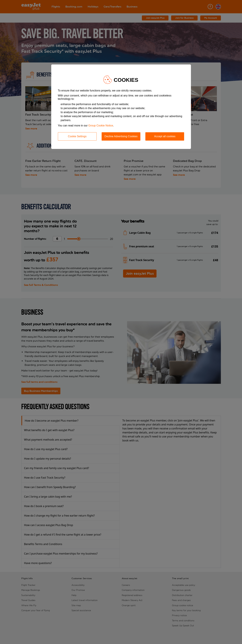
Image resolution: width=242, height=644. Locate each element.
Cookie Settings (77, 136)
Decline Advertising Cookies (121, 136)
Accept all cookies (165, 136)
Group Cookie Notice (101, 126)
